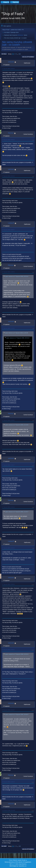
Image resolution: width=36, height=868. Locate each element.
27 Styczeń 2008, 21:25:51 (8, 420)
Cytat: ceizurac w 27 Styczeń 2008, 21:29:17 (17, 512)
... (18, 54)
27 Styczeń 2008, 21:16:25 (8, 328)
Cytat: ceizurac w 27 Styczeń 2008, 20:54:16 (17, 276)
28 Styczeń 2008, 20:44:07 (8, 710)
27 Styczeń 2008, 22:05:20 (8, 584)
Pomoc (11, 860)
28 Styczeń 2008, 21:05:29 (8, 782)
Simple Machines (23, 864)
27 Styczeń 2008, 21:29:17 (8, 465)
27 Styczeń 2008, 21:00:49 (8, 272)
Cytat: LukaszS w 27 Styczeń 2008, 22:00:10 (17, 654)
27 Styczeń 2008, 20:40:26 (8, 69)
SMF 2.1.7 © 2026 (14, 864)
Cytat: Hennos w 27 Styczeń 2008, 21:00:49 (16, 333)
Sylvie (25, 35)
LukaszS (11, 223)
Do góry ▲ (24, 860)
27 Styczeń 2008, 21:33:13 (8, 507)
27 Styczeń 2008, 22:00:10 (8, 548)
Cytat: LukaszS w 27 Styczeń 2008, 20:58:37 (17, 715)
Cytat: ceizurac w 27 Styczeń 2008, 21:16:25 (17, 425)
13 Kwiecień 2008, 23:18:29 (9, 810)
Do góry (4, 846)
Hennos (11, 133)
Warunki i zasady (17, 860)
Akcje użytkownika (28, 57)
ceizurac (11, 62)
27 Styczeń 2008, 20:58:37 (8, 230)
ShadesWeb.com (22, 866)
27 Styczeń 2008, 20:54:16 (8, 176)
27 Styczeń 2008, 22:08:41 (8, 650)
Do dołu (4, 54)
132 (20, 54)
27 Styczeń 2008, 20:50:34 (8, 140)
